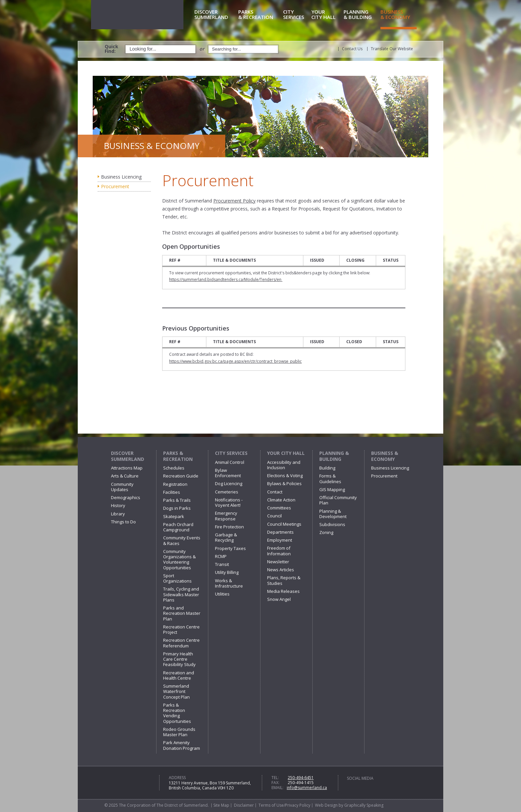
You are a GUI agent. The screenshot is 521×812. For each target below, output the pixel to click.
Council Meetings (284, 524)
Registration (175, 484)
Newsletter (278, 562)
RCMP (221, 556)
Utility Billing (227, 572)
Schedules (174, 468)
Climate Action (281, 500)
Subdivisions (332, 524)
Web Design (326, 805)
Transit (222, 564)
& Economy (399, 15)
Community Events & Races (182, 540)
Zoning (326, 532)
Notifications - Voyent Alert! (229, 502)
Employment (280, 540)
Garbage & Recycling (226, 537)
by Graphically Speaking (361, 805)
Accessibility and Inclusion (284, 465)
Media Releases (283, 591)
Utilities (222, 594)
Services (296, 15)
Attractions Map (127, 468)
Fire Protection (229, 527)
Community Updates (122, 487)
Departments (280, 532)
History (118, 505)
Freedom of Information (279, 551)
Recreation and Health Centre (179, 675)
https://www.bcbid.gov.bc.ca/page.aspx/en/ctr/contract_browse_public (235, 361)
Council (274, 516)
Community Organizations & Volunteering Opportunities (179, 559)
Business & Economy (385, 456)
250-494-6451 (301, 778)
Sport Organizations (177, 578)
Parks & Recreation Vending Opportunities (177, 713)
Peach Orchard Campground (178, 527)
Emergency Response (226, 516)
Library (118, 514)
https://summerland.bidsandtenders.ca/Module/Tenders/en (226, 279)
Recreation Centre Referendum (181, 643)
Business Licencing (121, 177)
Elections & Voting (285, 475)
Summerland (215, 15)
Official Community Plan (338, 500)
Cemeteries (227, 492)
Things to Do (123, 522)
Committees (279, 508)
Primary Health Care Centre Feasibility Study (179, 659)
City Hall (326, 15)
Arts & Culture (125, 476)
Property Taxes (230, 548)
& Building (361, 15)
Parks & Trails (177, 500)
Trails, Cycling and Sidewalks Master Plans (181, 594)
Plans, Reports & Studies (284, 580)
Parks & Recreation (178, 456)
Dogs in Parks (177, 508)
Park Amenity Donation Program (182, 745)
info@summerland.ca (307, 788)
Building (327, 468)
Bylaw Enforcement (228, 473)
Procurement (115, 186)
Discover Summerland (128, 456)
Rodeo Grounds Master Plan (179, 732)
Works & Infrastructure (229, 583)
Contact (275, 492)
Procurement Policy (234, 201)
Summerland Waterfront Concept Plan (176, 691)
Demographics (126, 497)
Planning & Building (334, 456)
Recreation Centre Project (181, 629)
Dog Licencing (229, 483)
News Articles (281, 570)
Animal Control (230, 462)
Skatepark (174, 516)
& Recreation (260, 15)
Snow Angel (279, 599)
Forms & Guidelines (330, 478)
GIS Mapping (332, 489)
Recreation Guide (181, 476)
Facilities (172, 492)
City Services (231, 453)
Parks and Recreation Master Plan (182, 613)
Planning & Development (333, 514)
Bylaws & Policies (284, 483)
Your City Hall (286, 453)
